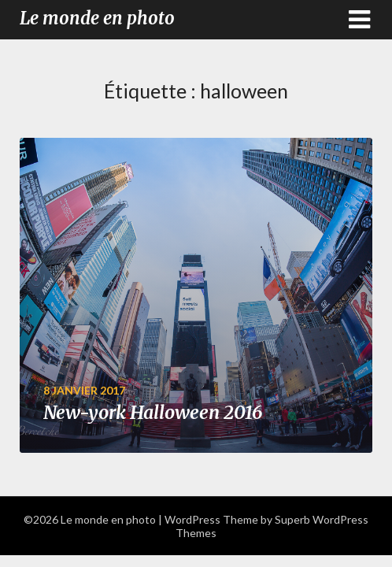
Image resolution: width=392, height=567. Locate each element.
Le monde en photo (97, 18)
